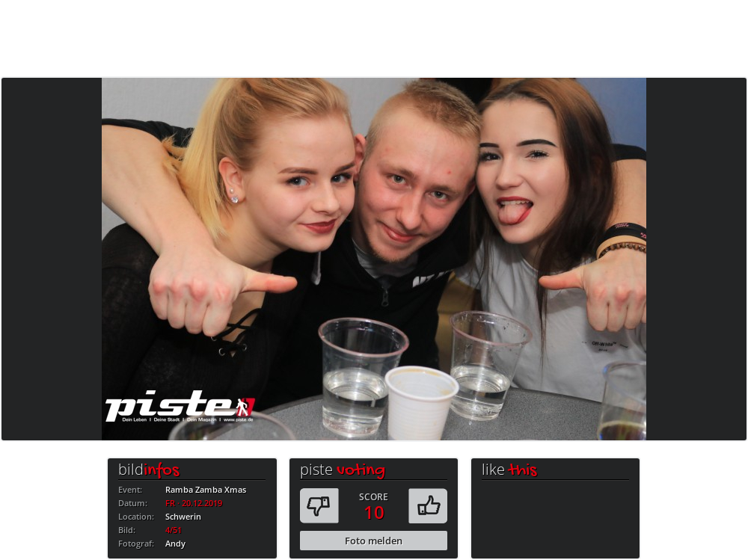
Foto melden (374, 541)
